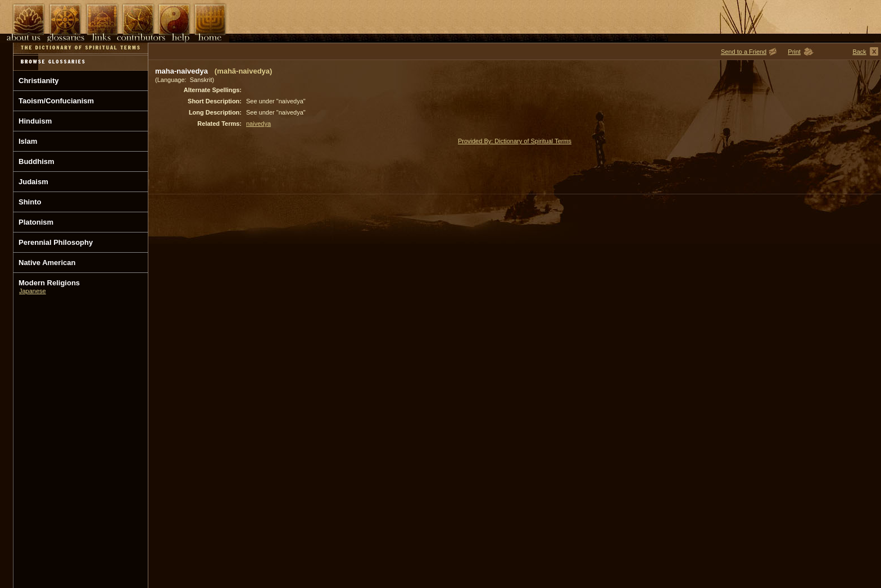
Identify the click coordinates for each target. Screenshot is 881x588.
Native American (47, 263)
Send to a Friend (744, 52)
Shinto (30, 202)
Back (859, 52)
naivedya (258, 124)
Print (794, 52)
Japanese (33, 291)
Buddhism (37, 161)
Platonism (36, 222)
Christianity (39, 81)
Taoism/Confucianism (56, 101)
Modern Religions (49, 283)
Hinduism (35, 121)
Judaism (33, 182)
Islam (28, 141)
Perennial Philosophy (56, 242)
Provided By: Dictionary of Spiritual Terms (515, 141)
